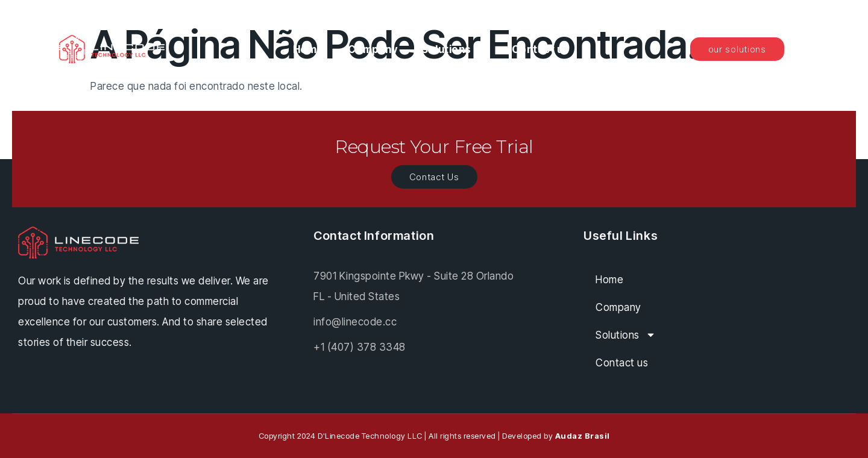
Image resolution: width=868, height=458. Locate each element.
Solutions (454, 49)
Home (308, 49)
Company (373, 49)
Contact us (541, 49)
